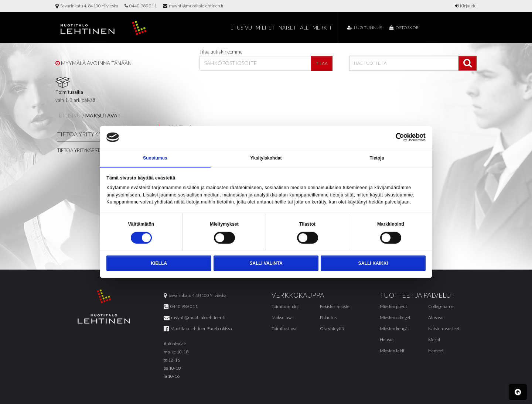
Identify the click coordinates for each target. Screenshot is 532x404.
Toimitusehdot (285, 307)
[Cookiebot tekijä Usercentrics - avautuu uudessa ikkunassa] (393, 137)
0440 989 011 (141, 6)
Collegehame (441, 307)
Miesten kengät (394, 329)
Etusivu (241, 28)
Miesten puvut (393, 307)
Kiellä (159, 264)
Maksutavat (103, 115)
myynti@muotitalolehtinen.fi (193, 6)
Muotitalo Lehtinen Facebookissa (198, 329)
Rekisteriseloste (335, 307)
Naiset (287, 28)
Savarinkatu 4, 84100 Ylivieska (87, 6)
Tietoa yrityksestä (80, 150)
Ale (304, 28)
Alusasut (436, 318)
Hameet (436, 351)
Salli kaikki (373, 264)
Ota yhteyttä (332, 329)
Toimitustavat (285, 329)
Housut (387, 340)
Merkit (322, 28)
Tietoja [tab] (377, 158)
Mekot (434, 340)
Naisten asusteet (444, 329)
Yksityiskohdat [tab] (266, 158)
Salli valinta (266, 264)
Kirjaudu (466, 6)
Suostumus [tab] (155, 158)
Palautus (328, 318)
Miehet (265, 28)
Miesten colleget (395, 318)
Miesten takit (392, 351)
